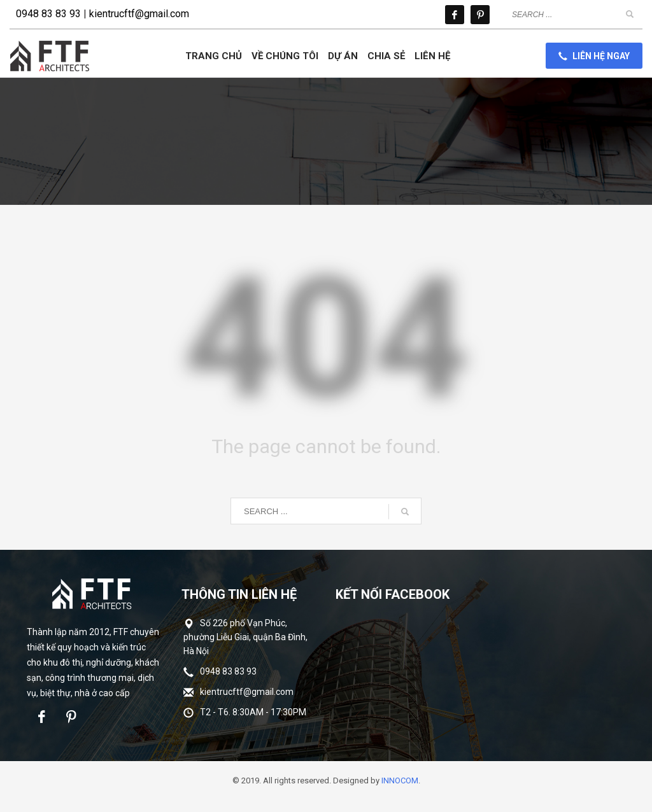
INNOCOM (400, 780)
